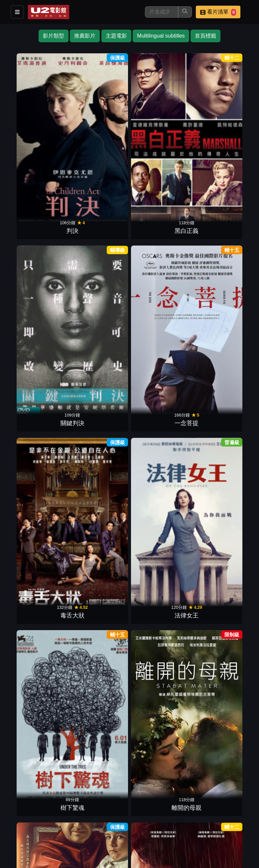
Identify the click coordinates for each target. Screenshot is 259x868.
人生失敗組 (25, 558)
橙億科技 (140, 859)
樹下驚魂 (25, 184)
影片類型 (54, 36)
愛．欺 (192, 259)
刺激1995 (25, 633)
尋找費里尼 (67, 409)
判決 (25, 109)
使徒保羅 (109, 409)
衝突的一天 (234, 409)
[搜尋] (162, 12)
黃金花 (109, 633)
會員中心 (146, 839)
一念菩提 (150, 109)
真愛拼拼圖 (150, 334)
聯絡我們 (211, 825)
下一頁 (130, 733)
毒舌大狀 (192, 109)
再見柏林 (150, 483)
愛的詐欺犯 (67, 633)
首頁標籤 (205, 36)
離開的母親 (67, 184)
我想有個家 (25, 334)
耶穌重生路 (67, 558)
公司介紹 (113, 839)
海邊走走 (109, 259)
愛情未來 (192, 633)
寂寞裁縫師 (150, 259)
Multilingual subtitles (161, 36)
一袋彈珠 (192, 334)
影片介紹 (81, 825)
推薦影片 (85, 36)
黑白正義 (67, 109)
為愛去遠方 (25, 259)
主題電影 (116, 36)
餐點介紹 (113, 825)
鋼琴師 (67, 259)
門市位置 (146, 825)
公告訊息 (179, 825)
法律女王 (234, 109)
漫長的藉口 (150, 633)
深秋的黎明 (150, 708)
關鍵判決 (109, 109)
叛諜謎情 (109, 558)
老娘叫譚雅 (234, 334)
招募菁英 (81, 839)
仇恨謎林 (234, 184)
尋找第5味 (192, 184)
